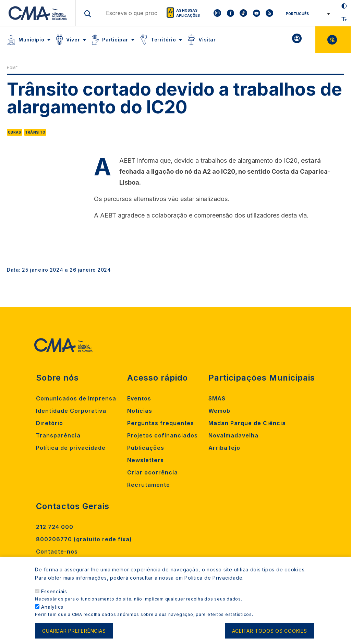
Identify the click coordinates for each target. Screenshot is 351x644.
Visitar (207, 40)
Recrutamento (149, 485)
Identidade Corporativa (71, 411)
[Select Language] (306, 14)
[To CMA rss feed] (269, 13)
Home (12, 68)
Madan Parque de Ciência (247, 423)
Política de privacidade (71, 448)
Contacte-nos (57, 552)
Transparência (58, 435)
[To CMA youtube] (256, 13)
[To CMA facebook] (230, 13)
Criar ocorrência (153, 472)
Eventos (139, 398)
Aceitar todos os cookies (270, 635)
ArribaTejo (224, 448)
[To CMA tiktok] (243, 13)
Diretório (50, 423)
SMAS (217, 398)
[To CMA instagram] (217, 13)
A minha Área (298, 40)
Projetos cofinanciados (162, 435)
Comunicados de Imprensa (76, 398)
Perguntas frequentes (161, 423)
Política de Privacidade (213, 582)
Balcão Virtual (333, 40)
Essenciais (54, 596)
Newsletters (146, 460)
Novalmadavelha (233, 435)
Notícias (140, 411)
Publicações (146, 448)
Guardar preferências (74, 635)
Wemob (219, 411)
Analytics (52, 611)
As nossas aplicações (188, 13)
